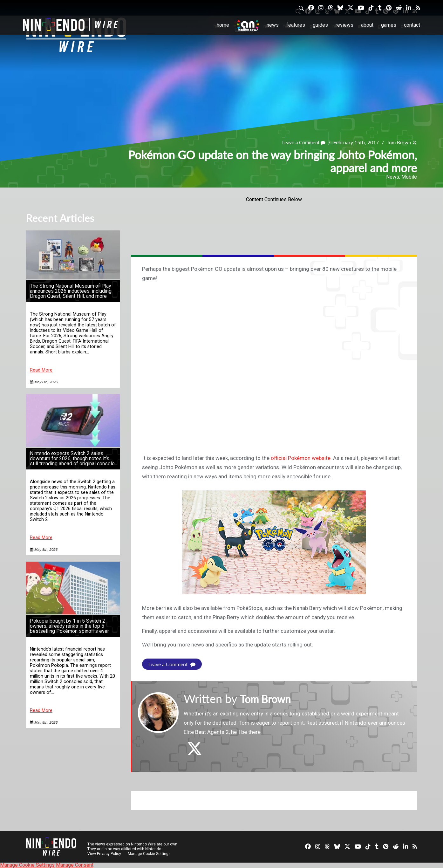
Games (389, 25)
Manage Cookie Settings (150, 854)
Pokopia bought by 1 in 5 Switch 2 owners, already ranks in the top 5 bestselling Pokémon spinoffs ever (69, 626)
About (367, 25)
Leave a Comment (301, 142)
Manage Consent (75, 865)
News (273, 25)
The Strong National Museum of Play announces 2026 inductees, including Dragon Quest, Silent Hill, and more (71, 291)
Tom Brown (398, 142)
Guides (320, 25)
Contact (412, 25)
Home (223, 25)
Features (296, 25)
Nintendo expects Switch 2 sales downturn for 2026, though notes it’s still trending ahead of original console (72, 458)
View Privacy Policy (104, 854)
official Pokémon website (301, 458)
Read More (41, 370)
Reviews (344, 25)
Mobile (409, 177)
